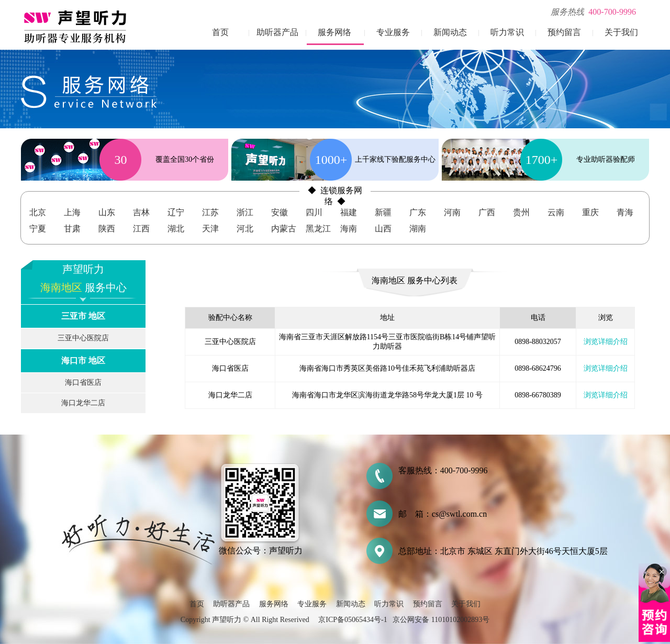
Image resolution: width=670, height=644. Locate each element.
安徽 (280, 212)
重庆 (590, 212)
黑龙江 (318, 229)
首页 (220, 32)
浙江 (245, 212)
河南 (452, 212)
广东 (418, 212)
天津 (210, 229)
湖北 (176, 229)
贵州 (521, 212)
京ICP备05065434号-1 (353, 620)
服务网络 (334, 32)
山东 (107, 212)
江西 (141, 229)
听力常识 (507, 32)
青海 (625, 212)
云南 (556, 212)
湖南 (418, 229)
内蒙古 (284, 229)
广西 (487, 212)
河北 (245, 229)
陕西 (107, 229)
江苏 (210, 212)
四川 (314, 212)
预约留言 (564, 32)
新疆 (383, 212)
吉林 (141, 212)
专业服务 (393, 32)
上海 (72, 212)
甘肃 (72, 229)
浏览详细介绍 (606, 342)
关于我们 (621, 32)
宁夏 (38, 229)
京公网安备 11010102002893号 (441, 620)
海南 (349, 229)
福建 (349, 212)
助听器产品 (277, 32)
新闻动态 (450, 32)
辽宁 (176, 212)
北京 (38, 212)
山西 (383, 229)
